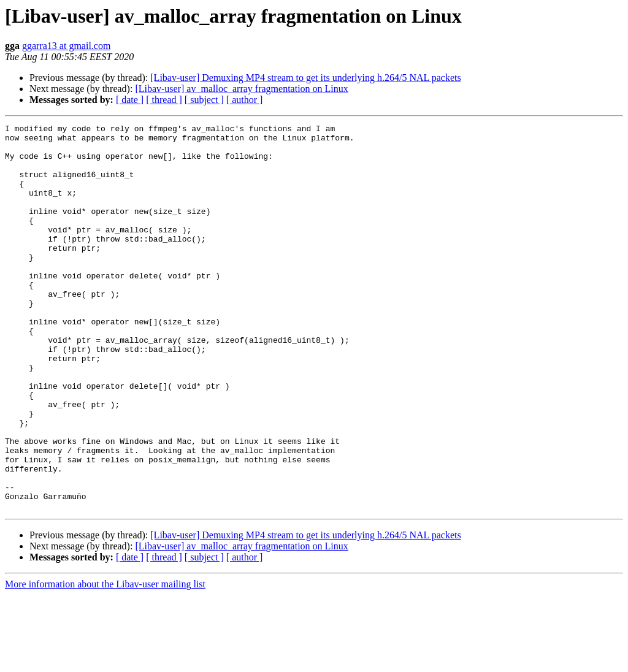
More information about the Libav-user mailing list (105, 661)
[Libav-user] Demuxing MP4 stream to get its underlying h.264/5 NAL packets (305, 78)
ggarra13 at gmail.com (66, 46)
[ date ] (130, 100)
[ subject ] (204, 100)
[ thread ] (164, 100)
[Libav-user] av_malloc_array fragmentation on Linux (241, 89)
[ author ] (245, 100)
